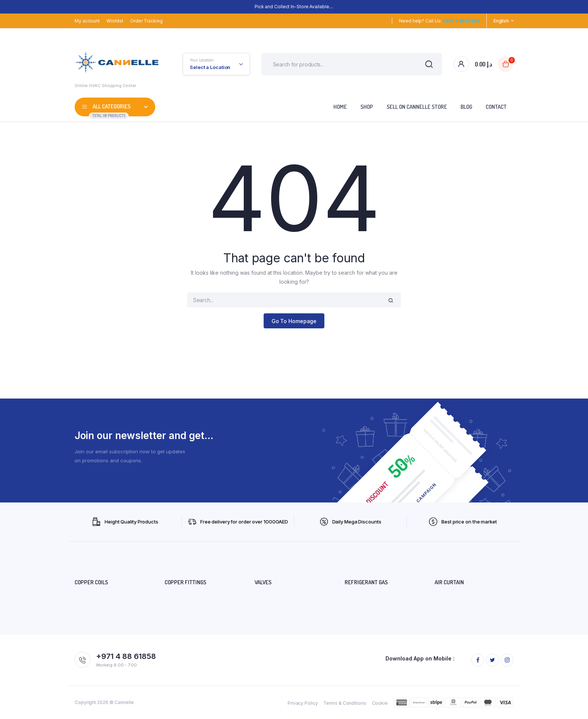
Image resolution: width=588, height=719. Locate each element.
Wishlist (115, 21)
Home (340, 107)
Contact (496, 107)
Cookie (380, 703)
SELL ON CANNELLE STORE (417, 107)
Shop (367, 107)
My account (87, 21)
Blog (466, 107)
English (501, 21)
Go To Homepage (294, 321)
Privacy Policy (303, 703)
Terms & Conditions (345, 703)
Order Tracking (146, 21)
